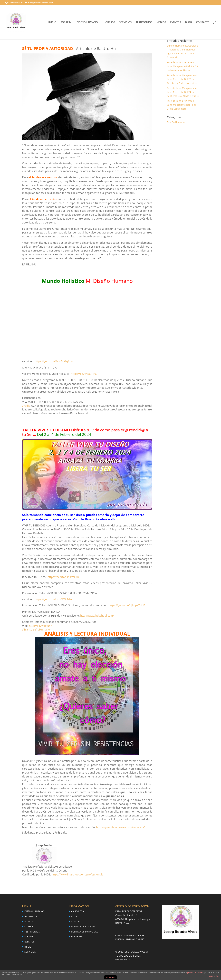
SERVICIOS (125, 22)
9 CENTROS (31, 916)
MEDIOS (161, 22)
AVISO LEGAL (78, 911)
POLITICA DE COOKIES (83, 927)
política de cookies (195, 972)
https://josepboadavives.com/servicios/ (120, 827)
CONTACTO (203, 22)
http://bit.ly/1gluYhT (41, 626)
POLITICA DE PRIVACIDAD (85, 932)
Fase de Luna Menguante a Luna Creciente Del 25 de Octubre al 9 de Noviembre (182, 79)
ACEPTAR (110, 977)
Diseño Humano (176, 122)
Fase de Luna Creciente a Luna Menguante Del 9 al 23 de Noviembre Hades (182, 66)
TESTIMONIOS (144, 22)
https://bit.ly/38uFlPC (84, 374)
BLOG (188, 22)
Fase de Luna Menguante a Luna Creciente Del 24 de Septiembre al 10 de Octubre (183, 92)
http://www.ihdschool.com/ (97, 616)
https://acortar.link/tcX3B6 (64, 577)
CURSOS (110, 22)
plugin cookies (214, 976)
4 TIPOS (29, 921)
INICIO (52, 22)
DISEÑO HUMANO (87, 22)
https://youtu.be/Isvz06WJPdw (53, 599)
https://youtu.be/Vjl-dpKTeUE (127, 605)
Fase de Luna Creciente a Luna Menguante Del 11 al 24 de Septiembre (181, 105)
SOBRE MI (66, 22)
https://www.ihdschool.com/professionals (77, 874)
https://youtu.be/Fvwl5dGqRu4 (54, 361)
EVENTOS (176, 22)
